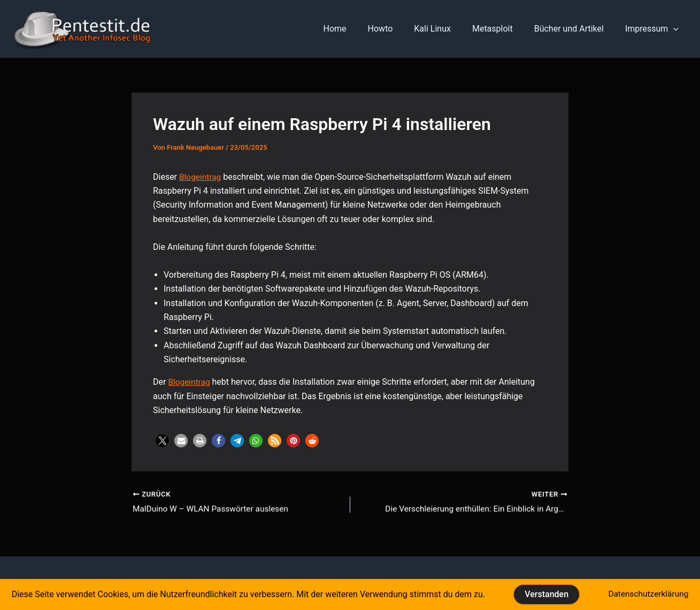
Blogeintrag (201, 177)
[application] (675, 29)
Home (359, 29)
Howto (400, 29)
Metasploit (503, 29)
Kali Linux (447, 29)
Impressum (654, 29)
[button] (162, 441)
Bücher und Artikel (575, 29)
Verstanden (545, 594)
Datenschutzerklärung (648, 594)
